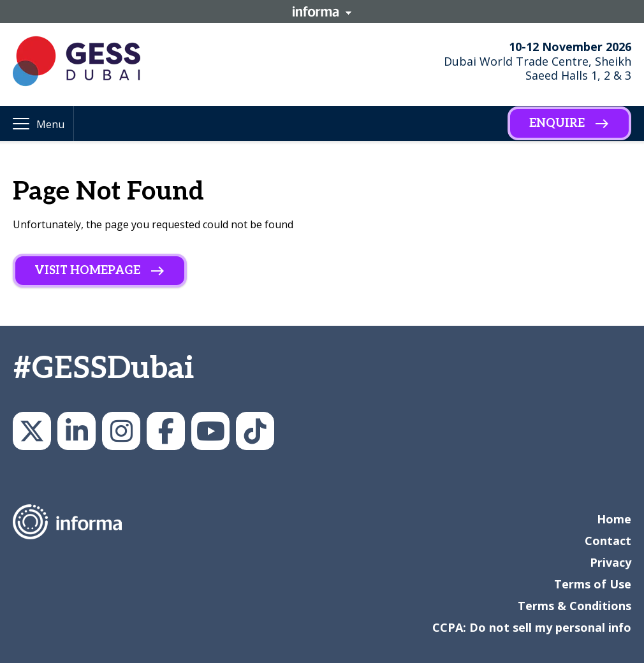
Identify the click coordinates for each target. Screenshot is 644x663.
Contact (608, 541)
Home (614, 519)
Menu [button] (50, 124)
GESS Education (77, 431)
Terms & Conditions (574, 606)
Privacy (611, 562)
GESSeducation (32, 431)
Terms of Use (593, 584)
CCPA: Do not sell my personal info (532, 627)
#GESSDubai (103, 369)
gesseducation (121, 431)
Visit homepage (87, 271)
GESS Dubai (166, 431)
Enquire (557, 123)
